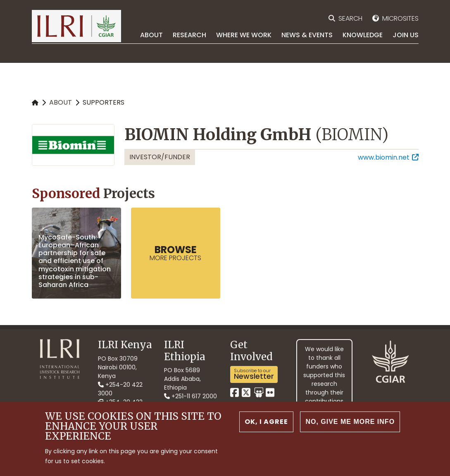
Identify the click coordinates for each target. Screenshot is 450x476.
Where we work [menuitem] (244, 35)
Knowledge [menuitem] (363, 35)
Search (350, 18)
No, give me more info (350, 424)
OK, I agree (266, 424)
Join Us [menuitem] (406, 35)
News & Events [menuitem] (307, 35)
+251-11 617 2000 (190, 396)
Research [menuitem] (189, 35)
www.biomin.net (384, 157)
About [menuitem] (151, 35)
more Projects (175, 253)
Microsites (400, 18)
